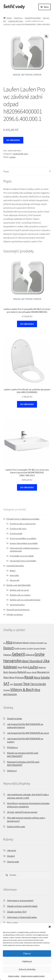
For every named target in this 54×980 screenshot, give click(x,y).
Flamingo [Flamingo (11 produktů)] (7, 655)
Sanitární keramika (33, 18)
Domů (9, 18)
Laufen (12, 157)
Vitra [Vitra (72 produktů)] (37, 690)
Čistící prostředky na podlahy (23, 538)
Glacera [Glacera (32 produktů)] (30, 655)
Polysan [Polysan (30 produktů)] (19, 677)
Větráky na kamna (15, 615)
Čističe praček (16, 534)
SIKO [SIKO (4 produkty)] (12, 684)
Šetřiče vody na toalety (20, 595)
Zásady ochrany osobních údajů (33, 976)
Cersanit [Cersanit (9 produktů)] (40, 643)
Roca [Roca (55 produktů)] (37, 677)
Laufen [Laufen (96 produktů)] (33, 667)
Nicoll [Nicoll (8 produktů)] (34, 672)
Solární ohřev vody (16, 827)
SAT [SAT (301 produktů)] (6, 683)
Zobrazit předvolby (27, 969)
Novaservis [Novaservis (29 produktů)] (43, 672)
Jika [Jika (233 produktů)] (46, 661)
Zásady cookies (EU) (17, 912)
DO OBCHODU (13, 140)
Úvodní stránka (14, 719)
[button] (50, 927)
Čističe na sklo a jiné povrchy (23, 524)
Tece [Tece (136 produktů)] (26, 684)
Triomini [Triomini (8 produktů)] (7, 690)
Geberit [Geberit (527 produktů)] (18, 654)
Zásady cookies (14, 976)
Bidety (13, 571)
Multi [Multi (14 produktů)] (6, 672)
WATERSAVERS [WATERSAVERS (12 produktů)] (10, 694)
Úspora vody (13, 862)
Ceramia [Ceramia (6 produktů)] (32, 643)
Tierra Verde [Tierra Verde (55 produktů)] (38, 684)
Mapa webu (13, 923)
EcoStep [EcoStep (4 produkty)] (30, 648)
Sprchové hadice (17, 605)
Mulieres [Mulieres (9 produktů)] (42, 667)
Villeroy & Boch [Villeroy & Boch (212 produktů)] (22, 689)
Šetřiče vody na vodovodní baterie (25, 600)
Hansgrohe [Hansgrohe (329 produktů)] (12, 661)
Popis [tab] (6, 171)
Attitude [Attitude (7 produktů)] (26, 643)
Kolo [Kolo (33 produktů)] (25, 667)
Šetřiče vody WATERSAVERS (19, 585)
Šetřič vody (14, 6)
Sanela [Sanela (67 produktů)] (45, 677)
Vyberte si (18, 18)
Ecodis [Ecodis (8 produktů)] (17, 648)
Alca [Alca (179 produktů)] (9, 642)
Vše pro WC (15, 580)
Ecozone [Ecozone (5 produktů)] (37, 648)
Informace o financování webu (22, 917)
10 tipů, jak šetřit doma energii (22, 812)
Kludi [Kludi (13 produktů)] (20, 667)
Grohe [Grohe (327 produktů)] (40, 654)
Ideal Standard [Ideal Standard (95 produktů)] (32, 661)
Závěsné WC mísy (16, 21)
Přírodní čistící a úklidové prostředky (23, 519)
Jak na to (12, 850)
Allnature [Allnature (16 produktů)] (17, 643)
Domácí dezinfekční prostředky (24, 543)
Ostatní (11, 856)
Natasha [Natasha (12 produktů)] (13, 672)
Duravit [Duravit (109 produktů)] (8, 648)
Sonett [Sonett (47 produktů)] (18, 684)
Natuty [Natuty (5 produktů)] (29, 672)
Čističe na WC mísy (18, 529)
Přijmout (27, 954)
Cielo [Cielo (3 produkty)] (45, 643)
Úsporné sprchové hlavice (18, 610)
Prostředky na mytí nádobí (22, 556)
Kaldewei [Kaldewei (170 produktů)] (10, 667)
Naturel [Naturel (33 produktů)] (22, 672)
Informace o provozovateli (20, 900)
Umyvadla (14, 575)
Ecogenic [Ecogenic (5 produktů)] (23, 648)
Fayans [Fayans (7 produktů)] (43, 648)
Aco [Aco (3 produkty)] (4, 643)
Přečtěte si (12, 747)
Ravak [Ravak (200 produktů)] (29, 677)
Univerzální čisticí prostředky (23, 561)
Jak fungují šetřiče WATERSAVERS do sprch (28, 733)
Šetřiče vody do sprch (19, 590)
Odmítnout (27, 961)
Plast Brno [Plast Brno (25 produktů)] (9, 677)
